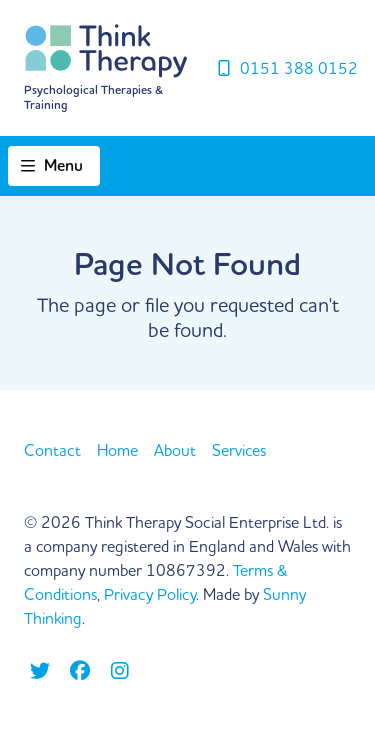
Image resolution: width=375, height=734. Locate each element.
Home (117, 450)
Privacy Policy (150, 594)
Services (239, 450)
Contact (52, 450)
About (175, 450)
